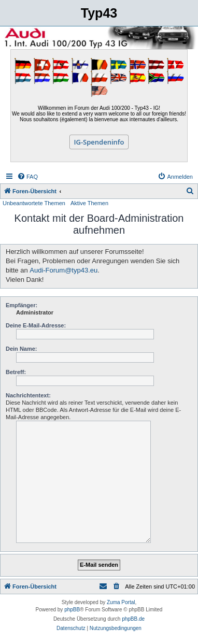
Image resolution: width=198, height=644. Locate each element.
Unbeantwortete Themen (34, 203)
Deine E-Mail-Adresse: (36, 325)
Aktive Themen (89, 203)
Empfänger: (22, 305)
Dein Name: (22, 349)
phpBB (72, 610)
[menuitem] (27, 177)
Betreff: (16, 372)
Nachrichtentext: (28, 395)
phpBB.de (133, 619)
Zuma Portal (121, 602)
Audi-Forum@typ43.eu (63, 270)
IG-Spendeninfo (99, 142)
